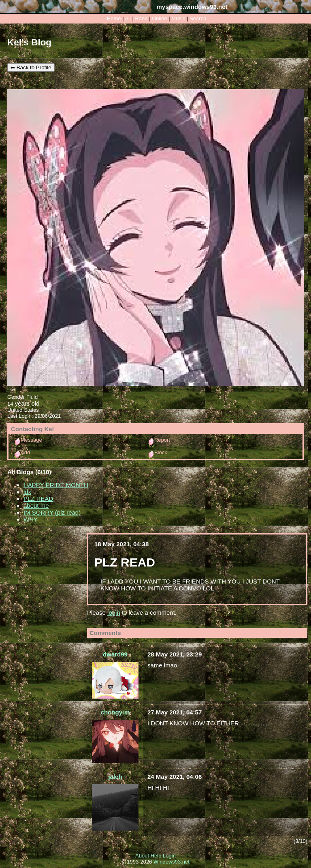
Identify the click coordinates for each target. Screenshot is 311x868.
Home (114, 18)
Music (178, 18)
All (128, 18)
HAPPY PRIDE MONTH (56, 485)
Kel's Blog (29, 42)
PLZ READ (38, 499)
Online (160, 18)
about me (36, 506)
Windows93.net (171, 862)
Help (156, 856)
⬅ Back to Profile (31, 67)
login (114, 613)
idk (27, 492)
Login (169, 856)
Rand (141, 18)
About (142, 856)
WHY (31, 519)
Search (198, 18)
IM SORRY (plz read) (52, 512)
